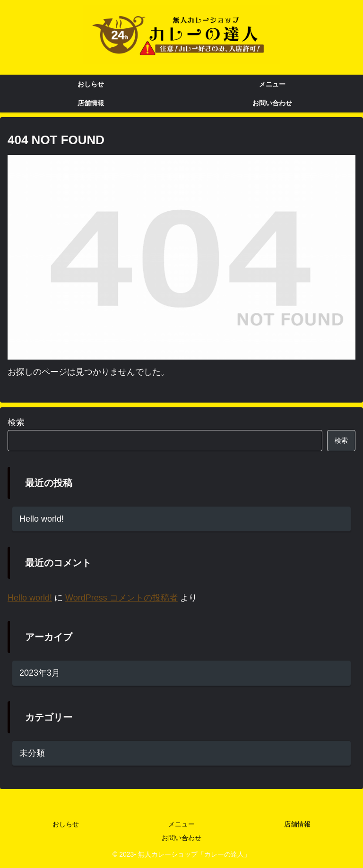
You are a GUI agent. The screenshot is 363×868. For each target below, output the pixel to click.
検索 (16, 422)
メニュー (181, 824)
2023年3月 (40, 673)
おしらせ (66, 824)
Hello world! (42, 519)
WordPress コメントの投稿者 (121, 598)
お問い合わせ (181, 838)
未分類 (32, 753)
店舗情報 (297, 824)
